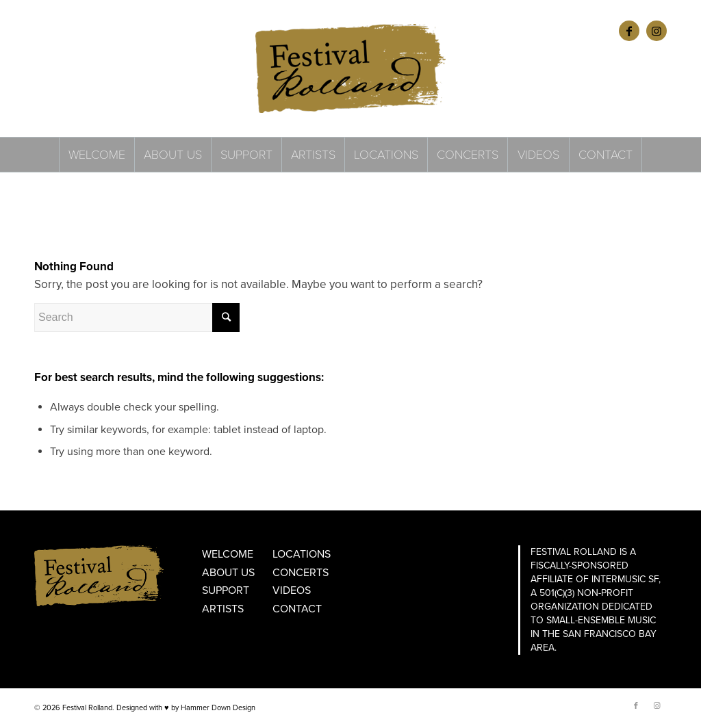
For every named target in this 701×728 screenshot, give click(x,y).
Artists (223, 609)
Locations (302, 554)
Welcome (228, 554)
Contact (297, 609)
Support (226, 590)
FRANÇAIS (90, 30)
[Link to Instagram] (657, 31)
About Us (228, 573)
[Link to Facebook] (629, 31)
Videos (292, 590)
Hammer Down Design (218, 708)
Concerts (301, 573)
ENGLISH (50, 30)
